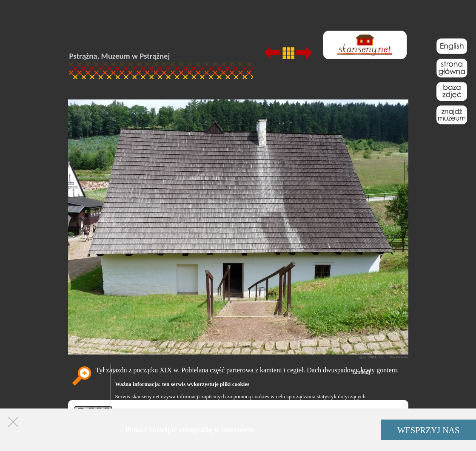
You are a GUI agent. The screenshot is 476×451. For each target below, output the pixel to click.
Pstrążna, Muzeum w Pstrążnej (120, 56)
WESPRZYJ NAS (428, 430)
